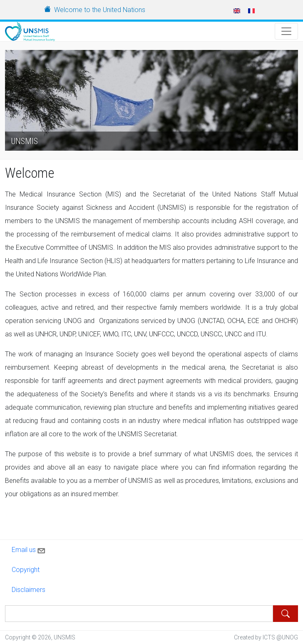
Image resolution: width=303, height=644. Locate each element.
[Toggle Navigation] (286, 31)
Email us (29, 549)
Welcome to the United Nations (100, 10)
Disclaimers (29, 590)
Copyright (26, 570)
